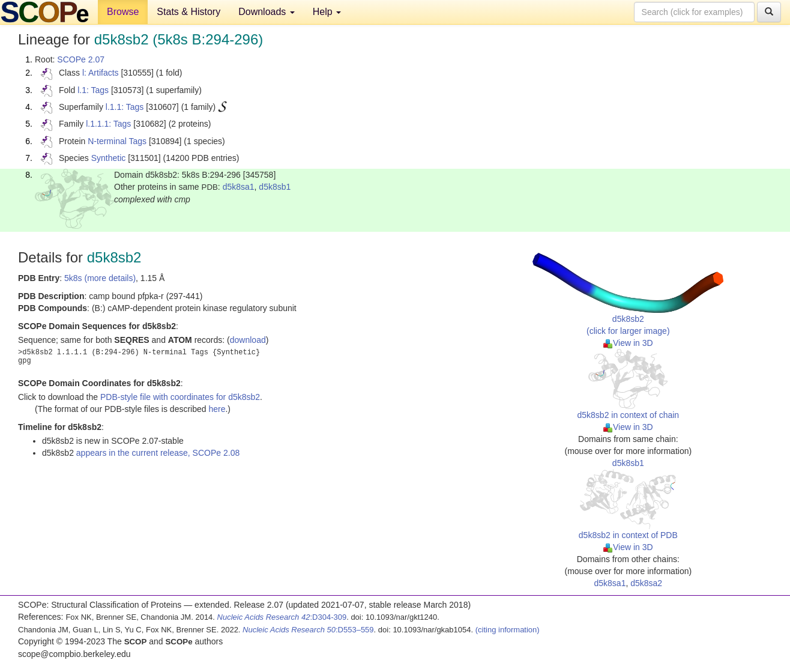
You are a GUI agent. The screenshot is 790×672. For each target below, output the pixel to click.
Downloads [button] (267, 12)
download (248, 340)
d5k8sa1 (239, 187)
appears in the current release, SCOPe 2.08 (158, 453)
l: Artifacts (101, 73)
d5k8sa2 (646, 583)
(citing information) (508, 630)
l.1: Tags (93, 90)
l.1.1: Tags (125, 107)
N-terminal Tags (117, 141)
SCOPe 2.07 (81, 59)
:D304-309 (282, 617)
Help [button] (327, 12)
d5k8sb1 (275, 187)
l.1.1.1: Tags (108, 124)
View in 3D (628, 343)
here (217, 409)
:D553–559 (308, 630)
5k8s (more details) (100, 278)
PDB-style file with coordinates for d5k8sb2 (180, 397)
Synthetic (109, 158)
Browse (123, 12)
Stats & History (188, 12)
